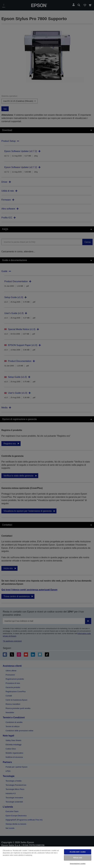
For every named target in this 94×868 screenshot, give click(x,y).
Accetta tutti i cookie (78, 852)
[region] (47, 857)
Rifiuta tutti (78, 858)
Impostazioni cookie (78, 864)
